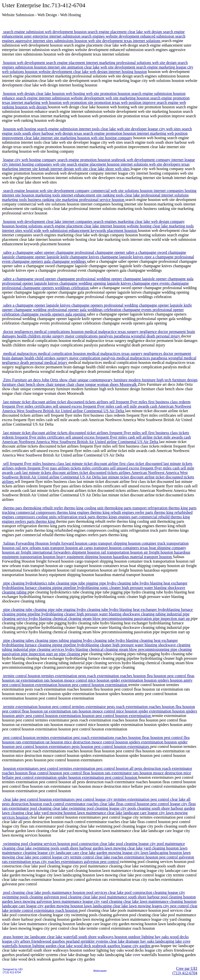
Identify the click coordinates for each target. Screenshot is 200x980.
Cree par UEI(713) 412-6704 (185, 971)
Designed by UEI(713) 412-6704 (13, 971)
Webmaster (100, 971)
